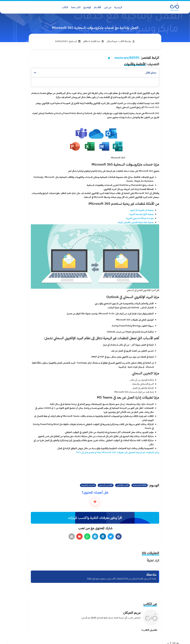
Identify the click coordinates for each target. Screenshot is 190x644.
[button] (35, 73)
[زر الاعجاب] (95, 502)
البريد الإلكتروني (122, 485)
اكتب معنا (76, 7)
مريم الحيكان (132, 613)
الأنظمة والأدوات (135, 64)
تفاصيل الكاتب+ (149, 630)
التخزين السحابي (105, 485)
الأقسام (97, 7)
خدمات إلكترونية (87, 485)
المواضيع (87, 7)
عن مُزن (108, 7)
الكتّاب (65, 7)
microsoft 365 (139, 485)
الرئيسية (118, 7)
